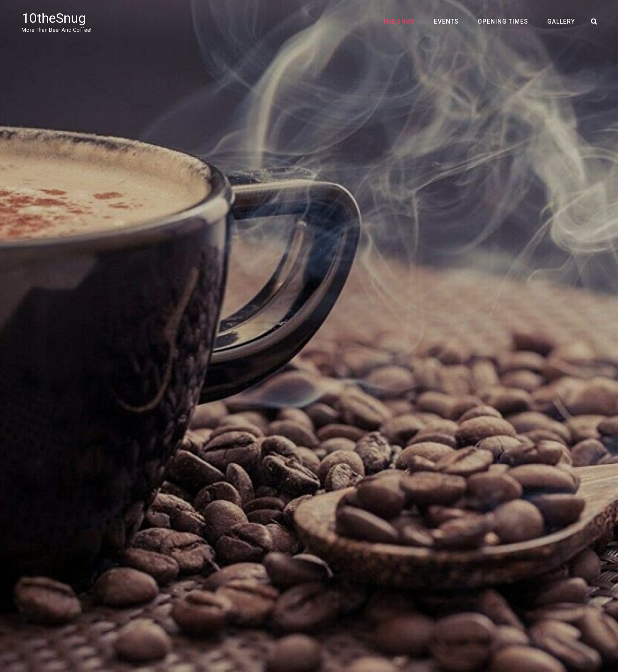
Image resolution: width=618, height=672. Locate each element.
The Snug (399, 21)
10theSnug (54, 18)
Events (446, 21)
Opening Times (503, 21)
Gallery (561, 21)
